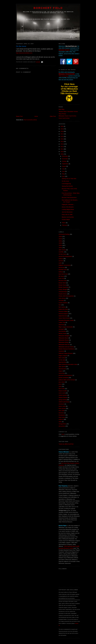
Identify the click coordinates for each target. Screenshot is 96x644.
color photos (62, 298)
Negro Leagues (63, 356)
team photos (62, 408)
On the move (65, 181)
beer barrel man (63, 274)
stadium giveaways (64, 402)
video (60, 422)
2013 (62, 144)
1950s (60, 248)
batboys (61, 272)
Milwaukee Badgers (64, 336)
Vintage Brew (62, 424)
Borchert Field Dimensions (69, 197)
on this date (62, 360)
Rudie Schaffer (63, 391)
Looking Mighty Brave (68, 209)
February (65, 225)
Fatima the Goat (63, 309)
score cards (62, 393)
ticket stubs (62, 417)
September (65, 164)
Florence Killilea (63, 311)
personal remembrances (65, 375)
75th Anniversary (63, 76)
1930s (60, 243)
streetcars (61, 404)
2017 (62, 134)
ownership (61, 373)
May (63, 174)
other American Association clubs (68, 364)
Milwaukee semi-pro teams (66, 347)
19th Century (62, 250)
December (65, 156)
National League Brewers (66, 353)
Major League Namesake (66, 327)
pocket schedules (63, 378)
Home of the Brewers (68, 207)
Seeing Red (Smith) (67, 186)
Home (36, 116)
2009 (62, 154)
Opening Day (62, 362)
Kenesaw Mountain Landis (66, 320)
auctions (61, 261)
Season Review (63, 397)
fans (60, 305)
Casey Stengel (63, 289)
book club (61, 278)
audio (60, 263)
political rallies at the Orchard (67, 380)
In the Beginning (66, 184)
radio (60, 386)
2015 (62, 139)
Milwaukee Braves (64, 340)
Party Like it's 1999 (67, 215)
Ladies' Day (62, 322)
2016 (62, 136)
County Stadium (63, 303)
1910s (60, 239)
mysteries (61, 351)
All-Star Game (63, 254)
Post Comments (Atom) (30, 120)
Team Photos (62, 114)
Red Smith (62, 389)
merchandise (62, 331)
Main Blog (61, 109)
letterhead (61, 325)
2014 (62, 141)
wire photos (62, 426)
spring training (63, 400)
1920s (60, 241)
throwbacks (62, 415)
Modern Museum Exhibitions (67, 349)
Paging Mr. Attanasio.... (68, 204)
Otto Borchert (62, 369)
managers (61, 329)
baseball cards (63, 270)
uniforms (61, 419)
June (64, 171)
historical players (63, 314)
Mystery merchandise (68, 217)
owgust (61, 371)
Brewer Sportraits (63, 287)
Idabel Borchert (63, 316)
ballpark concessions (64, 265)
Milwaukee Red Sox (64, 345)
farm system (62, 307)
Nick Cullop (62, 358)
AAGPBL (61, 252)
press (60, 384)
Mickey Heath (62, 333)
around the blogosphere (65, 256)
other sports (62, 367)
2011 (62, 149)
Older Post (53, 116)
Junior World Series (64, 318)
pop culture (62, 382)
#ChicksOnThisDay (64, 234)
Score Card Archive (64, 118)
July (63, 169)
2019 (62, 129)
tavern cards (62, 406)
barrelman (61, 267)
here (63, 434)
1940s (60, 245)
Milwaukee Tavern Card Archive (67, 116)
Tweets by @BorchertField (66, 444)
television (61, 413)
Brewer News (62, 285)
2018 (62, 131)
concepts (61, 300)
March (64, 223)
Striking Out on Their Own (69, 179)
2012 (62, 147)
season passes (63, 395)
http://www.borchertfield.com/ (24, 53)
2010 (62, 152)
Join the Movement (67, 212)
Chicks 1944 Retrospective (66, 296)
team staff (61, 411)
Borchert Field (48, 8)
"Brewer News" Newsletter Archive (68, 112)
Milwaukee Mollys (64, 342)
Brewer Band (62, 283)
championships (63, 292)
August (64, 166)
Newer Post (19, 116)
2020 (62, 126)
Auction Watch (66, 220)
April (64, 176)
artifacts (61, 259)
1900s (60, 237)
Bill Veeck (61, 276)
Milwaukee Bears (63, 338)
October (65, 161)
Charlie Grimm (63, 294)
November (65, 159)
